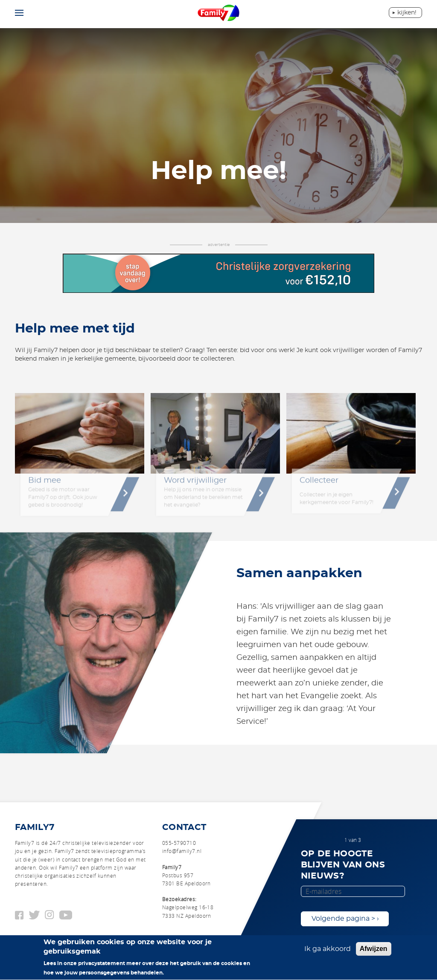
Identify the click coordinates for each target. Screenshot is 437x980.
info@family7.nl (182, 851)
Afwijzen (374, 952)
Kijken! (407, 13)
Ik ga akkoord (328, 952)
